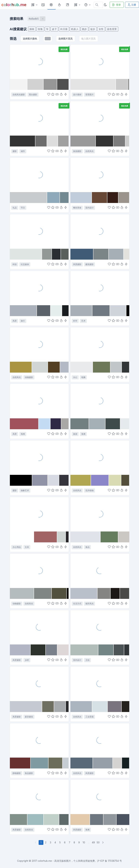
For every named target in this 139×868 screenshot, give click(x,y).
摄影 (15, 151)
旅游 (75, 434)
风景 (15, 321)
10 (84, 842)
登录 (116, 5)
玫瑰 (40, 29)
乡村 (27, 660)
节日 (23, 208)
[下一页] (103, 842)
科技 (15, 264)
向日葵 (64, 29)
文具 (27, 547)
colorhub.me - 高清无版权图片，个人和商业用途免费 (66, 861)
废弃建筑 (29, 717)
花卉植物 (89, 490)
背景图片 (89, 95)
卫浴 (87, 660)
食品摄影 (29, 773)
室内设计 (89, 208)
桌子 (54, 29)
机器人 (75, 29)
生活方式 (77, 604)
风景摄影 (77, 264)
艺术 (83, 321)
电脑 (83, 377)
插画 (32, 29)
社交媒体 (25, 264)
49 (93, 842)
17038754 (113, 861)
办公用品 (17, 547)
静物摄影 (17, 773)
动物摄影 (29, 377)
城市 (23, 151)
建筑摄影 (89, 264)
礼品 (15, 208)
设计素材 (77, 95)
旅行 (23, 321)
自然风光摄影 (19, 95)
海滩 (23, 434)
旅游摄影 (77, 151)
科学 (75, 321)
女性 (101, 29)
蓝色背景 (112, 29)
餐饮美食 (77, 208)
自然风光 (89, 151)
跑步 (84, 29)
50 (98, 842)
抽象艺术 (25, 490)
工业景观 (89, 717)
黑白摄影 (33, 95)
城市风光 (89, 604)
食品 (87, 547)
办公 (75, 377)
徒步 (93, 29)
